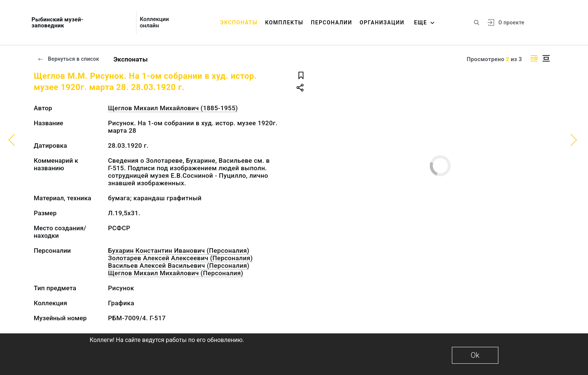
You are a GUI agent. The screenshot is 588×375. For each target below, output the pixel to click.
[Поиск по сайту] (477, 22)
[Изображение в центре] (546, 58)
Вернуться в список (68, 59)
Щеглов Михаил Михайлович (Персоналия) (176, 273)
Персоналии (331, 22)
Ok (475, 355)
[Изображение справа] (534, 58)
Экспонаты (239, 22)
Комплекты (284, 22)
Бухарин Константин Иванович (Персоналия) (179, 250)
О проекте (511, 22)
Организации (382, 22)
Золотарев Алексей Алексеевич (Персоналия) (180, 258)
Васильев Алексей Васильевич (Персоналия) (179, 265)
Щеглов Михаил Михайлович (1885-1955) (173, 108)
